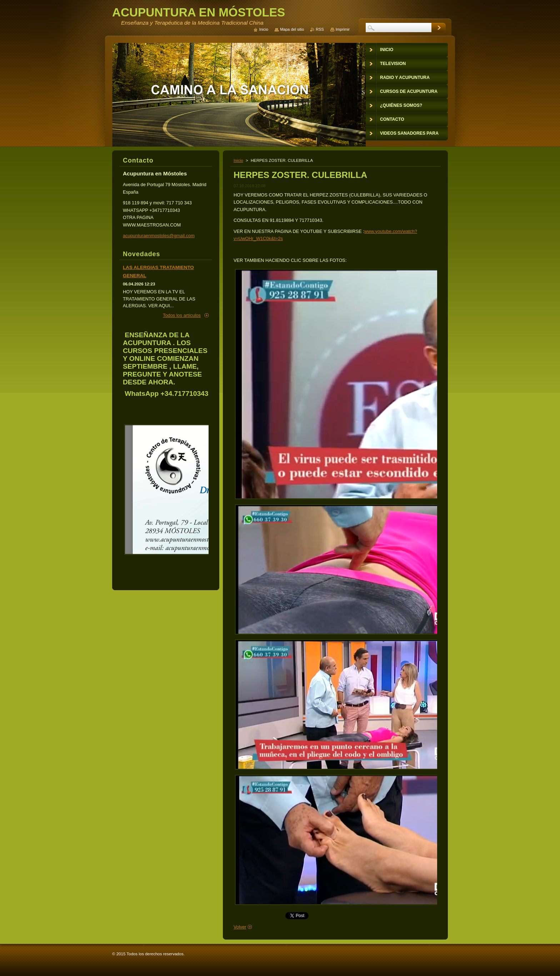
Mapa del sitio (292, 29)
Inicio (238, 160)
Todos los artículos (182, 315)
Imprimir (343, 29)
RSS (320, 29)
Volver (240, 927)
